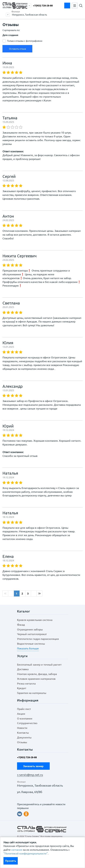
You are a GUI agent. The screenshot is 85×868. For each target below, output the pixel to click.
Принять (11, 861)
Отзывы (22, 742)
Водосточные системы (31, 644)
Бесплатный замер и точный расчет (39, 665)
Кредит (22, 688)
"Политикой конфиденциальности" (26, 853)
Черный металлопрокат (32, 634)
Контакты (23, 733)
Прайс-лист (24, 709)
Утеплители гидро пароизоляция (38, 639)
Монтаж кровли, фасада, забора (37, 674)
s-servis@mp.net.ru (30, 775)
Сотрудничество (27, 723)
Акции (21, 714)
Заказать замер (67, 6)
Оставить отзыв (17, 49)
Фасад (21, 625)
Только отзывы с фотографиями (25, 41)
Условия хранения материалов (36, 679)
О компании (25, 718)
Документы (24, 737)
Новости (22, 728)
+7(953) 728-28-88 (43, 6)
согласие (17, 850)
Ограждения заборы (30, 629)
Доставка (23, 669)
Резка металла (26, 684)
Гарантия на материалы (32, 693)
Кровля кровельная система (35, 620)
